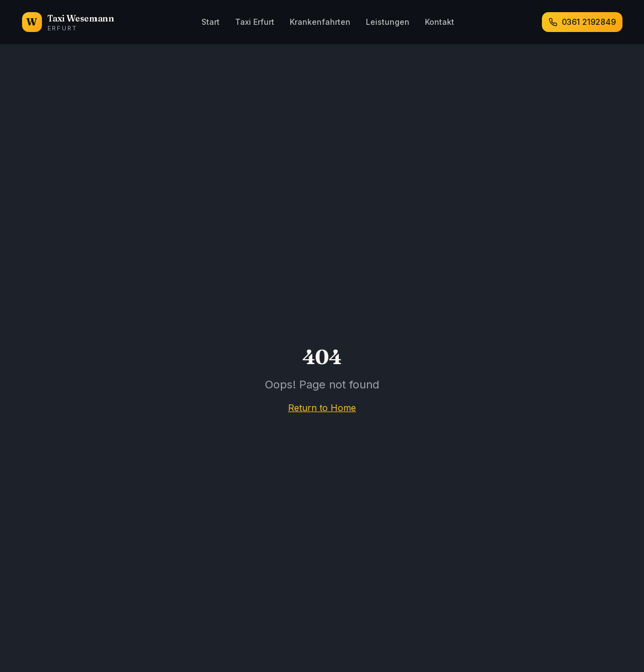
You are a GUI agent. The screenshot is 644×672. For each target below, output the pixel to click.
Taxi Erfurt (255, 22)
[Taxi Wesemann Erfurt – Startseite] (68, 22)
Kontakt (440, 22)
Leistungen (388, 22)
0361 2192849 (582, 22)
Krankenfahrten (320, 22)
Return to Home (322, 408)
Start (211, 22)
